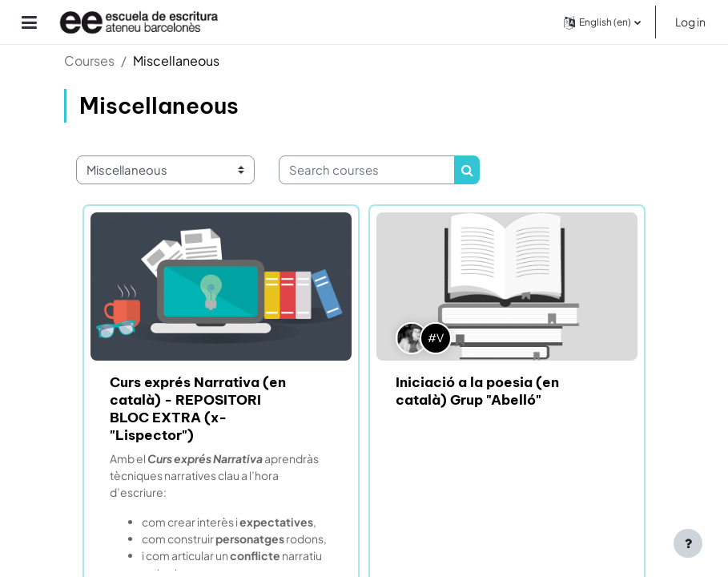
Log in (690, 22)
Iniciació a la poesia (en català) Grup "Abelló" (477, 391)
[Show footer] (688, 543)
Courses (89, 61)
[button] (602, 22)
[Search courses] (367, 170)
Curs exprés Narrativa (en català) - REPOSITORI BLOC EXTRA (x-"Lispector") (198, 409)
